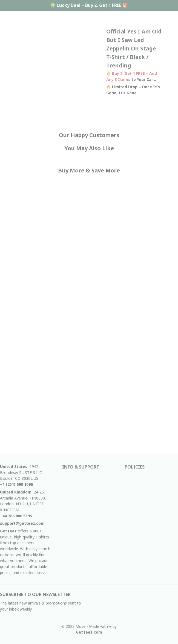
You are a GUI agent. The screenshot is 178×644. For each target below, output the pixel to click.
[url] (89, 632)
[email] (22, 523)
